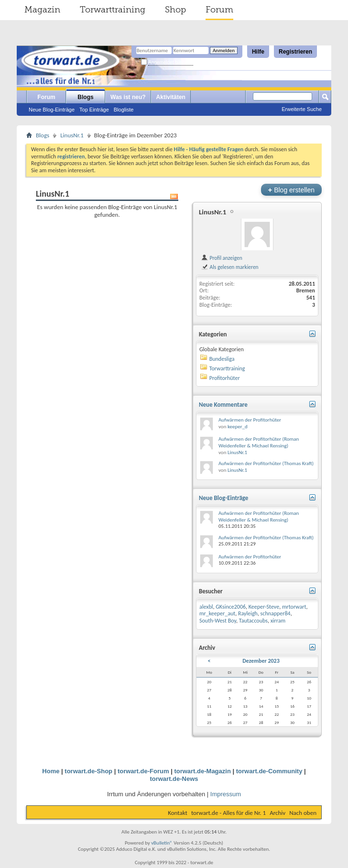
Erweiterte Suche (302, 109)
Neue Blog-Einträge (52, 110)
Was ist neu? (128, 97)
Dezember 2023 (261, 661)
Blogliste (124, 110)
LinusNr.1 (72, 135)
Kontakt (178, 813)
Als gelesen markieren (230, 267)
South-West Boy (218, 621)
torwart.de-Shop (88, 771)
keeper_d (238, 427)
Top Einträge (94, 110)
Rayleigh (248, 613)
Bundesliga (222, 359)
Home (51, 771)
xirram (278, 621)
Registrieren (295, 52)
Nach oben (303, 813)
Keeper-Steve (264, 607)
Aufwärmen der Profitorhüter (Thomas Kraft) (266, 463)
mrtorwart (294, 607)
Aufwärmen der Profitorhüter (250, 420)
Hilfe (258, 52)
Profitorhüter (225, 378)
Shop (175, 10)
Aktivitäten (171, 97)
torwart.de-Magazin (202, 771)
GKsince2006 (231, 607)
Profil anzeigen (222, 258)
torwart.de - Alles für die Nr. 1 (228, 813)
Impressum (226, 794)
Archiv (277, 813)
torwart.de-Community (269, 771)
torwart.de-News (174, 779)
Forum (219, 10)
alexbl (206, 607)
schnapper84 (276, 613)
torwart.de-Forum (143, 771)
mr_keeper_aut (217, 613)
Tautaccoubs (253, 621)
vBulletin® (162, 843)
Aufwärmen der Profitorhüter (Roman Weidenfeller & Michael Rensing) (259, 442)
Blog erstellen (291, 190)
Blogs (85, 97)
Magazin (42, 10)
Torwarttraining (113, 10)
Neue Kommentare (223, 405)
